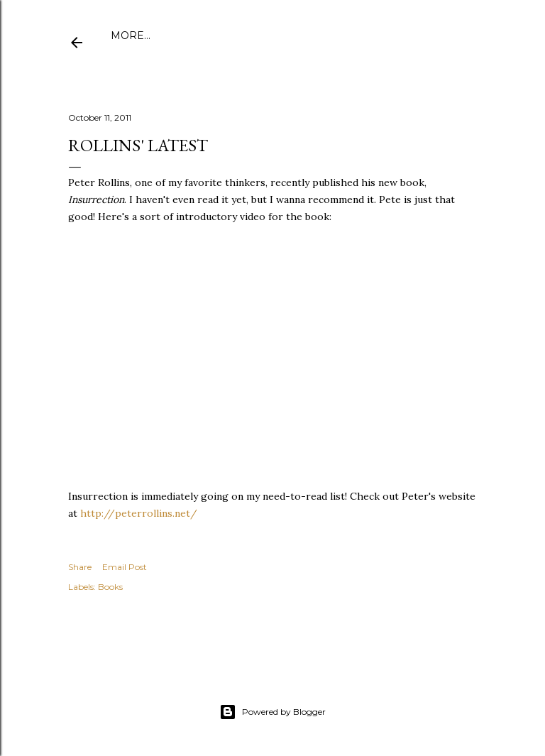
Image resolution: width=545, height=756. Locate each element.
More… (444, 35)
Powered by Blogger (272, 712)
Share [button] (80, 567)
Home (128, 35)
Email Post (125, 567)
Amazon (329, 35)
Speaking (389, 35)
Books (110, 587)
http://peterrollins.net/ (139, 513)
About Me (181, 35)
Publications (257, 35)
